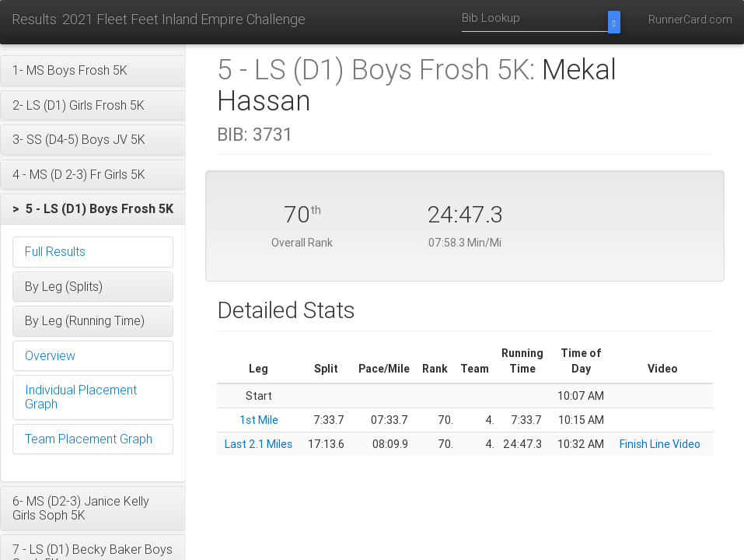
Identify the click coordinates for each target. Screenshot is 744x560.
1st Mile (259, 420)
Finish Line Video (660, 444)
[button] (93, 71)
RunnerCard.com (690, 19)
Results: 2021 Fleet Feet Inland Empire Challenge (159, 19)
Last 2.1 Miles (258, 444)
